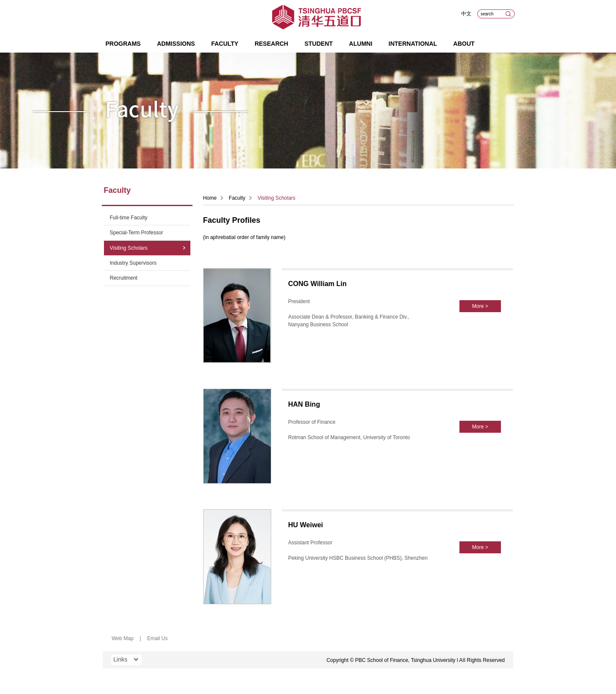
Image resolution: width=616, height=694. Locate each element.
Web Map (123, 638)
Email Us (157, 638)
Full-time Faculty (129, 218)
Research (271, 44)
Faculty (225, 44)
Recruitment (124, 278)
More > (480, 306)
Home (210, 198)
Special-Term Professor (137, 233)
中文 (466, 14)
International (413, 44)
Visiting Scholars (129, 248)
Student (319, 44)
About (464, 44)
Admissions (176, 44)
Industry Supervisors (133, 263)
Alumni (361, 44)
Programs (123, 44)
